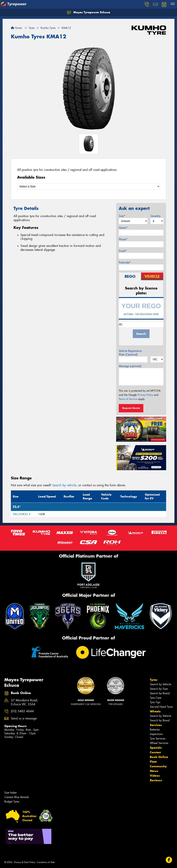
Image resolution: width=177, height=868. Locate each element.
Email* (123, 251)
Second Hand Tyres (161, 707)
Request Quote (131, 408)
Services (156, 725)
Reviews (156, 780)
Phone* (123, 239)
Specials (156, 748)
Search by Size (159, 689)
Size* (122, 216)
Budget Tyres (12, 802)
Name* (123, 228)
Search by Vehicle (160, 684)
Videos (155, 776)
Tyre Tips (155, 702)
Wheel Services (159, 743)
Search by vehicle (64, 485)
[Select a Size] (88, 186)
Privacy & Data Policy (25, 862)
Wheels (155, 711)
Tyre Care (156, 698)
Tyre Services (158, 739)
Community (158, 766)
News (154, 771)
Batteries (155, 730)
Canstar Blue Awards (17, 797)
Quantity (155, 216)
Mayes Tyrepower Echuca (88, 12)
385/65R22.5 (22, 514)
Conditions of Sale (46, 862)
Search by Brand (160, 693)
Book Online (159, 757)
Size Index (10, 793)
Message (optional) (130, 366)
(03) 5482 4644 (22, 711)
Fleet (153, 762)
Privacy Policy (145, 395)
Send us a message (24, 718)
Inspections (156, 734)
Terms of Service (128, 399)
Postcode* (125, 262)
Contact (155, 752)
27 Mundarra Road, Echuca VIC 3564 (24, 702)
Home (16, 28)
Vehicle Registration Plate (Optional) (130, 353)
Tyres (154, 680)
